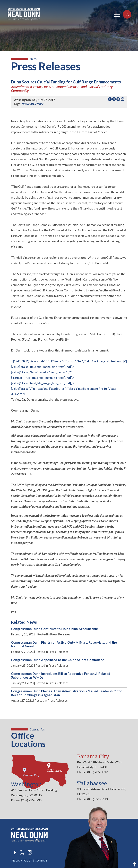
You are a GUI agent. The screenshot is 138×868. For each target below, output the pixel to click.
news (34, 59)
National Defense (33, 104)
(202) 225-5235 (31, 800)
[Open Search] (127, 14)
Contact (41, 860)
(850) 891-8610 (97, 799)
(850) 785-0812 (97, 772)
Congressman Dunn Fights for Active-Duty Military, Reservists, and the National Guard (64, 644)
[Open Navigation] (117, 14)
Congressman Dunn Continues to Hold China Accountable (54, 629)
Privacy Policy (22, 860)
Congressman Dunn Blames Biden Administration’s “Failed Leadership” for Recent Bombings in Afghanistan (67, 693)
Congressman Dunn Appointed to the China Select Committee (58, 660)
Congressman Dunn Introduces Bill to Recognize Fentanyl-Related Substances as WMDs (61, 676)
